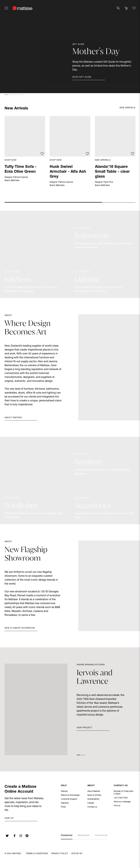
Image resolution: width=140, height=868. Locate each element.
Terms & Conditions (37, 854)
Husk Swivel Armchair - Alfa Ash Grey (68, 172)
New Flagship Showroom (20, 628)
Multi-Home (84, 836)
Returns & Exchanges (70, 796)
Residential (67, 836)
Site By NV (77, 854)
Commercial (101, 836)
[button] (7, 95)
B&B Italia (15, 181)
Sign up (9, 818)
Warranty (65, 803)
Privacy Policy (60, 854)
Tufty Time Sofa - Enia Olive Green (21, 169)
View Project (84, 728)
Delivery (64, 792)
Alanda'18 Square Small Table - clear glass (112, 172)
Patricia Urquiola (21, 177)
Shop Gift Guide (82, 77)
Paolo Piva (108, 182)
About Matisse (13, 418)
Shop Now (11, 160)
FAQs (63, 807)
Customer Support (69, 799)
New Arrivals (103, 160)
